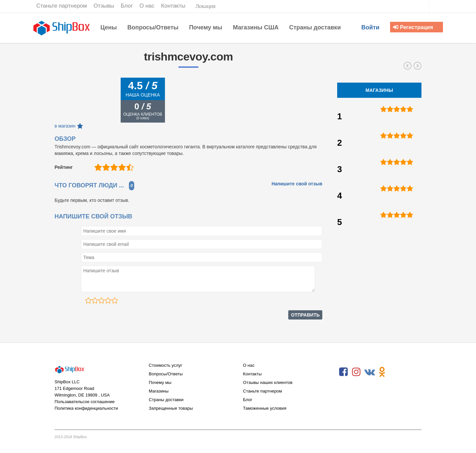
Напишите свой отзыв (297, 184)
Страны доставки (166, 400)
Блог (248, 400)
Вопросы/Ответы (166, 374)
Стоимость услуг (165, 365)
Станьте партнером (262, 391)
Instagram (356, 372)
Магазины (159, 391)
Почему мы (160, 382)
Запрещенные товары (171, 408)
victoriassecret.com (408, 66)
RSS (395, 372)
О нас (249, 365)
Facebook (343, 372)
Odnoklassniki (382, 372)
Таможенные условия (265, 408)
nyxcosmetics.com (417, 66)
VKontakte (369, 372)
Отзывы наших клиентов (268, 382)
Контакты (252, 374)
